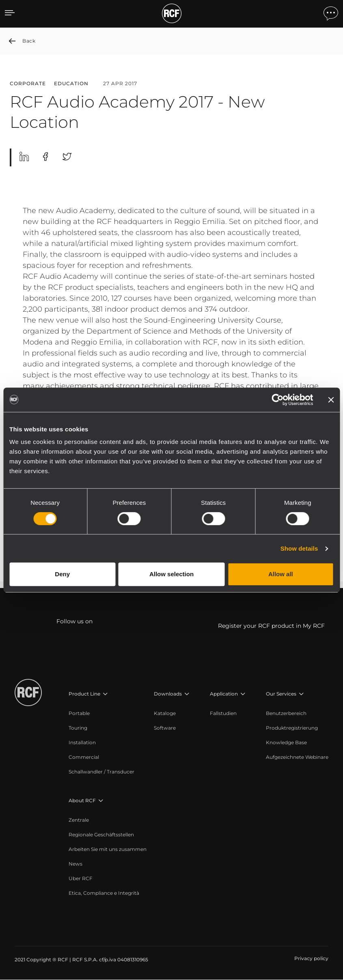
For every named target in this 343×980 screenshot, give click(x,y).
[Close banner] (331, 400)
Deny (62, 574)
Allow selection (171, 574)
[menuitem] (101, 714)
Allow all (281, 574)
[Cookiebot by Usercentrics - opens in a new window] (277, 400)
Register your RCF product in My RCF (271, 626)
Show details (299, 548)
